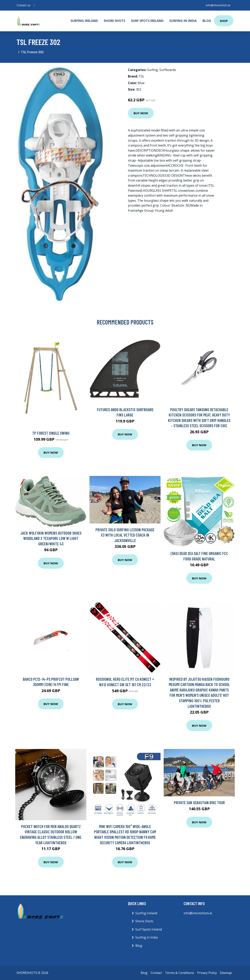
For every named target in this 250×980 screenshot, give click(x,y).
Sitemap (226, 973)
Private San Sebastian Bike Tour (199, 802)
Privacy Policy (207, 973)
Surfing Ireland (84, 21)
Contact (156, 973)
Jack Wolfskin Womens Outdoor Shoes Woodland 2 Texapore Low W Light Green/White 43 (51, 538)
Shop (224, 21)
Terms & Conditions (180, 973)
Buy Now (141, 113)
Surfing (152, 70)
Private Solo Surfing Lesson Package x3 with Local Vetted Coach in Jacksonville (125, 535)
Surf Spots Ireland (147, 21)
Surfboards (168, 70)
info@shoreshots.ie (218, 5)
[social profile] (34, 5)
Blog (207, 21)
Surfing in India (183, 21)
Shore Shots (114, 21)
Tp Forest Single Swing (51, 433)
